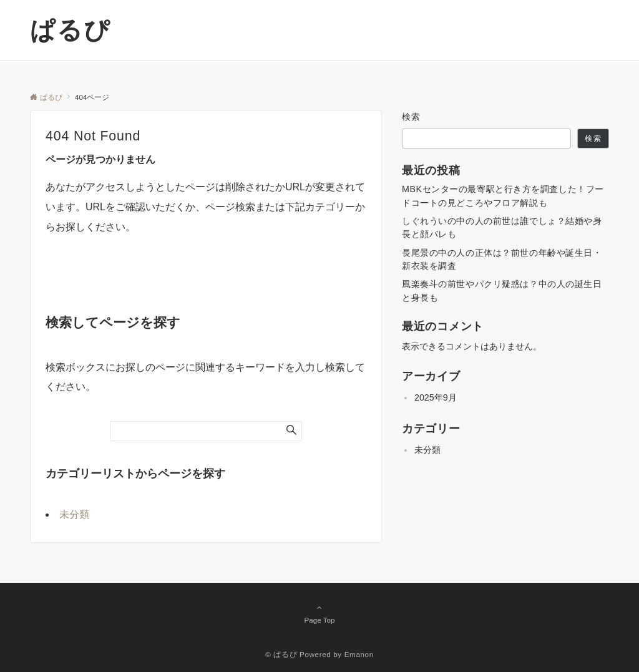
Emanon (359, 654)
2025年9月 (436, 397)
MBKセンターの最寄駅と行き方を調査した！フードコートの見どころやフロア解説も (503, 196)
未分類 (74, 514)
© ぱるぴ (281, 654)
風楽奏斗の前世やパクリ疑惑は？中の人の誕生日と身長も (502, 290)
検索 (412, 117)
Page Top (319, 613)
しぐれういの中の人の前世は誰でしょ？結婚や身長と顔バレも (502, 227)
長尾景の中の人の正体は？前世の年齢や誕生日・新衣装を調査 (502, 259)
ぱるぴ (70, 30)
